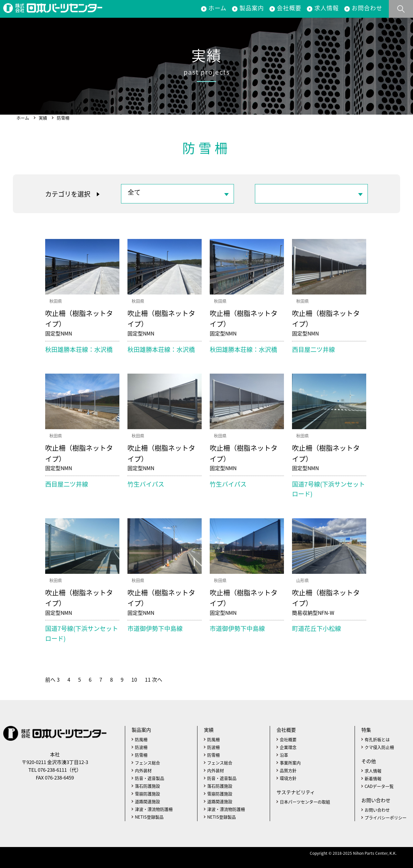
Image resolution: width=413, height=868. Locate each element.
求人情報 (327, 8)
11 (148, 680)
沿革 (284, 755)
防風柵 (141, 739)
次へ (157, 680)
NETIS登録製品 (149, 817)
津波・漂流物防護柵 (154, 809)
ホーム (217, 8)
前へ (50, 680)
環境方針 (288, 778)
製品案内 (252, 8)
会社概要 (289, 8)
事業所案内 (290, 763)
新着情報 (373, 778)
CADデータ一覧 (379, 786)
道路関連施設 (147, 801)
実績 (43, 118)
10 (134, 680)
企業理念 (288, 747)
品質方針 (288, 770)
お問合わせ (367, 8)
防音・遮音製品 (150, 778)
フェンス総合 (147, 763)
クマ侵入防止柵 (379, 747)
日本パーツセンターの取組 (305, 802)
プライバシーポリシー (386, 817)
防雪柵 (141, 755)
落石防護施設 (147, 786)
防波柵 (141, 747)
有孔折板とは (377, 739)
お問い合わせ (377, 810)
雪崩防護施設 (147, 794)
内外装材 (143, 770)
